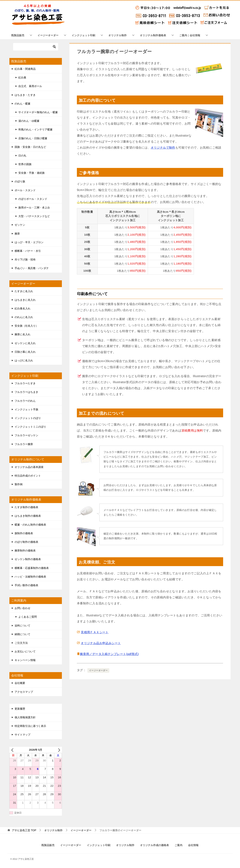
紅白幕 (22, 77)
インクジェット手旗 (26, 409)
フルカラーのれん (25, 401)
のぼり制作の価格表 (26, 542)
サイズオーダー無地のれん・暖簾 (38, 112)
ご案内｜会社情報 (190, 35)
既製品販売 (18, 35)
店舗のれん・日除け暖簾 (33, 138)
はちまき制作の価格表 (28, 516)
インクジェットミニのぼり (30, 427)
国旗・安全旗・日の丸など (30, 147)
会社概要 (20, 683)
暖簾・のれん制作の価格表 (30, 525)
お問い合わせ (22, 608)
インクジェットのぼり (28, 418)
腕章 (17, 234)
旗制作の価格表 (24, 533)
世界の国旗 (25, 164)
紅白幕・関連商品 (25, 69)
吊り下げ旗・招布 (25, 259)
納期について (22, 634)
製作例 (19, 484)
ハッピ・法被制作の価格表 (30, 577)
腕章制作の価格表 (25, 551)
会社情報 (193, 845)
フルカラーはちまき (26, 392)
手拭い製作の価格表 (26, 585)
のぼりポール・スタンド (33, 199)
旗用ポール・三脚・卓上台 (34, 208)
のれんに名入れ (24, 317)
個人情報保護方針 (25, 717)
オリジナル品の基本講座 (29, 467)
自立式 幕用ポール (30, 86)
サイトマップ (22, 735)
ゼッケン (20, 225)
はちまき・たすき (25, 95)
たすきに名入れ (24, 291)
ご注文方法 (21, 643)
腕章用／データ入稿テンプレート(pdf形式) (109, 654)
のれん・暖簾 (22, 104)
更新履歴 (20, 709)
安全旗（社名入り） (26, 326)
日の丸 (22, 156)
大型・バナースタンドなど (34, 216)
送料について (22, 626)
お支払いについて (25, 651)
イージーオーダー (48, 35)
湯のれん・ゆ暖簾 (29, 121)
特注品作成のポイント (28, 476)
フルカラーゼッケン (26, 435)
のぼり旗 (20, 181)
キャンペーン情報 (25, 660)
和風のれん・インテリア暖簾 (35, 129)
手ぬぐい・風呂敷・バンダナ (32, 268)
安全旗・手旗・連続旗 (31, 173)
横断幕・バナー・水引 (28, 251)
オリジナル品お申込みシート (101, 643)
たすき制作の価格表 (26, 507)
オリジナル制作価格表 (153, 35)
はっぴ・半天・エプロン (29, 242)
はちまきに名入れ (25, 300)
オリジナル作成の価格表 (154, 845)
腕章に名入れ (22, 334)
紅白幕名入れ (22, 308)
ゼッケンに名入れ (25, 343)
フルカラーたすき (25, 383)
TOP (24, 830)
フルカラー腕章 (24, 444)
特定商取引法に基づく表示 (30, 726)
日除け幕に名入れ (25, 352)
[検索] (36, 47)
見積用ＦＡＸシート (95, 632)
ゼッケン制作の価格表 (28, 559)
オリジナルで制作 (163, 148)
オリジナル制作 (118, 35)
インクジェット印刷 (83, 35)
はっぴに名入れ (24, 360)
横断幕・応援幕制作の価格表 (32, 568)
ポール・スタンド (25, 190)
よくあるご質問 (28, 617)
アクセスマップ (24, 692)
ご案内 (178, 845)
